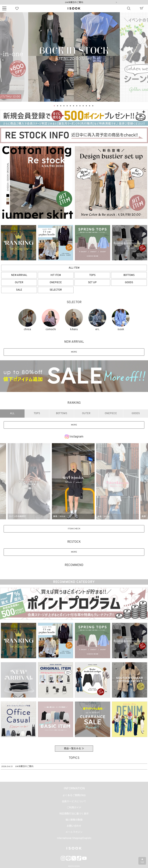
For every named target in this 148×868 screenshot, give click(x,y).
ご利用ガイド (74, 808)
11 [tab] (87, 106)
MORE (74, 352)
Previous (3, 60)
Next (116, 3)
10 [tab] (83, 106)
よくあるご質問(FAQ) (74, 796)
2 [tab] (58, 106)
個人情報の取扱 (74, 820)
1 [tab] (54, 106)
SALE (19, 290)
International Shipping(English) (74, 838)
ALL (12, 414)
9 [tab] (80, 106)
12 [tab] (90, 106)
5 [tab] (67, 106)
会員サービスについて (74, 802)
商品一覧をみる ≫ (74, 749)
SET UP (92, 283)
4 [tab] (64, 106)
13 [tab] (93, 106)
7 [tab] (74, 106)
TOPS (92, 275)
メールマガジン (74, 832)
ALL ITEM (74, 268)
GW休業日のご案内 (74, 3)
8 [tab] (77, 106)
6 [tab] (70, 106)
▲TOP (142, 861)
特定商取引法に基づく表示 (74, 814)
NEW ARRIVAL (19, 275)
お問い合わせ (74, 826)
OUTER (19, 283)
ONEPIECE (56, 283)
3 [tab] (61, 106)
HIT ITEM (56, 275)
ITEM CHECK (74, 529)
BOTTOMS (129, 275)
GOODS (129, 283)
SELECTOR (56, 290)
